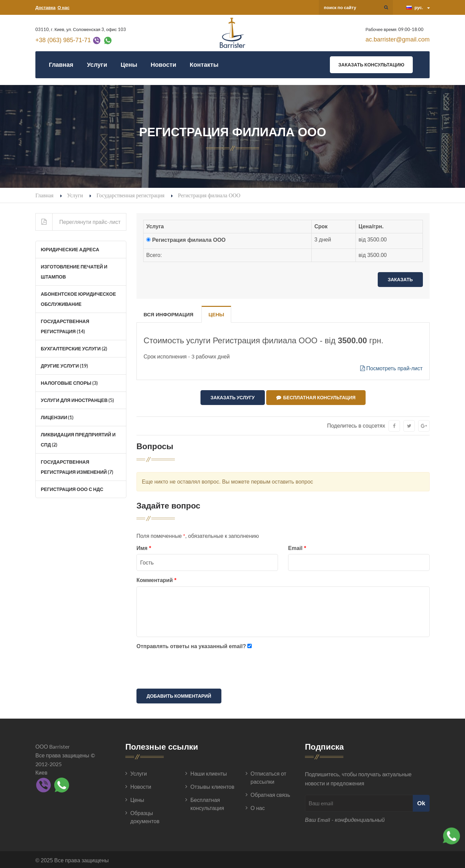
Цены (129, 65)
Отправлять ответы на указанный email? (191, 645)
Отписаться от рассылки (269, 776)
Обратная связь (270, 793)
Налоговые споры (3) (69, 383)
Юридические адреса (70, 249)
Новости (163, 65)
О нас (64, 7)
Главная (61, 65)
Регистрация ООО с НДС (72, 489)
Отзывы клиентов (212, 785)
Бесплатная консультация (316, 398)
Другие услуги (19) (64, 366)
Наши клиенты (209, 772)
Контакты (204, 65)
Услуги (97, 65)
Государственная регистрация (130, 195)
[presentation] (188, 669)
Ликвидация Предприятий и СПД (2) (78, 440)
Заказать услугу (233, 397)
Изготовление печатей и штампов (74, 272)
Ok (421, 802)
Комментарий (156, 579)
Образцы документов (145, 816)
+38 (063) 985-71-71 (63, 40)
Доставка (45, 7)
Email (297, 547)
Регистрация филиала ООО (189, 240)
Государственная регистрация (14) (65, 326)
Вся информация (168, 314)
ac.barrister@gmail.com (398, 39)
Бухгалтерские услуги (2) (74, 349)
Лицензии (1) (57, 417)
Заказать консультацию (371, 65)
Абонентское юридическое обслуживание (78, 299)
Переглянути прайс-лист (78, 222)
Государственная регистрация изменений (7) (77, 467)
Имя (144, 547)
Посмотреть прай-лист (391, 368)
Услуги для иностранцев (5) (77, 400)
